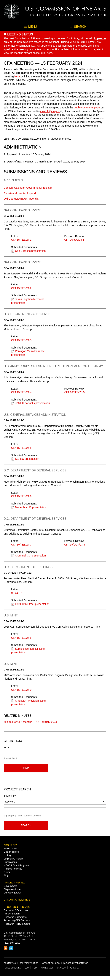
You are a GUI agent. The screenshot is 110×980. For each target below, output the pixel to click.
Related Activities (13, 869)
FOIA (35, 968)
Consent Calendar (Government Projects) (28, 188)
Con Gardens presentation (30, 251)
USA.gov (61, 968)
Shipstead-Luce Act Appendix (21, 193)
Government (10, 886)
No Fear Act (47, 968)
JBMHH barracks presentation (32, 403)
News (7, 872)
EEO (27, 968)
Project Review (14, 883)
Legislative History (14, 859)
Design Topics (11, 852)
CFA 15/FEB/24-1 (21, 240)
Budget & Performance (76, 963)
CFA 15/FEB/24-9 (21, 690)
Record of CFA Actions (16, 910)
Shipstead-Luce (12, 889)
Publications (10, 862)
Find (26, 768)
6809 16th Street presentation (32, 604)
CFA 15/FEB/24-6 (21, 496)
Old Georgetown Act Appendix (21, 199)
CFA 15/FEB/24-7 (21, 545)
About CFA (11, 845)
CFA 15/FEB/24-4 (21, 392)
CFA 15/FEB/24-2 (21, 288)
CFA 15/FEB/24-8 (21, 638)
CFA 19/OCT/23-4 (75, 545)
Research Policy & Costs (17, 924)
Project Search (12, 914)
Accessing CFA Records (17, 920)
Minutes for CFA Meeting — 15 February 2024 (30, 722)
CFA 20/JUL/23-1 (74, 240)
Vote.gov (74, 968)
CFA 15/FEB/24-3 (21, 340)
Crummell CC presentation (30, 556)
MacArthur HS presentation (31, 507)
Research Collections (15, 917)
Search (26, 825)
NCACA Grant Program (16, 865)
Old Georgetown (13, 893)
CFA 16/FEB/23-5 (75, 392)
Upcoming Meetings (17, 900)
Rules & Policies (12, 968)
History (7, 855)
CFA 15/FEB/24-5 (21, 448)
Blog (6, 875)
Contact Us (10, 963)
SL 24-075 (17, 593)
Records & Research (18, 907)
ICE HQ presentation (27, 459)
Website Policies (51, 963)
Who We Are (11, 848)
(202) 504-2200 (12, 943)
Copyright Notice (29, 963)
